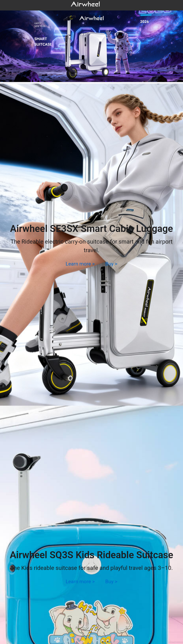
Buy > (111, 264)
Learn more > (80, 264)
